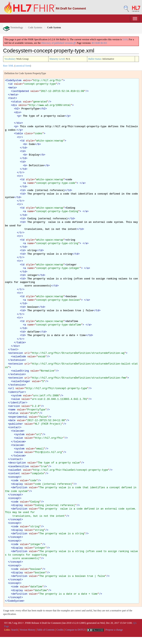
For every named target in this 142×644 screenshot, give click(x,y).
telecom (18, 431)
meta (13, 88)
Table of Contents (46, 630)
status (17, 102)
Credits (60, 630)
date (13, 421)
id (11, 84)
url (12, 389)
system (17, 396)
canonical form (23, 66)
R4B (98, 43)
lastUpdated (21, 91)
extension (16, 353)
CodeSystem (14, 81)
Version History (28, 630)
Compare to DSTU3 (75, 630)
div (15, 105)
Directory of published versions (59, 43)
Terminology (13, 27)
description (18, 463)
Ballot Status (95, 59)
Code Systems (35, 27)
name (13, 410)
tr (20, 137)
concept (15, 477)
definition (20, 488)
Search (15, 630)
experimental (18, 417)
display (18, 484)
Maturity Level (57, 59)
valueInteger (21, 381)
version (15, 406)
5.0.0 (125, 39)
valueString (21, 371)
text (13, 98)
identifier (17, 392)
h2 (17, 109)
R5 (93, 43)
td (23, 141)
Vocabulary (10, 59)
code (15, 481)
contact (15, 428)
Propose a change (114, 630)
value (16, 399)
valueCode (19, 357)
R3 (106, 43)
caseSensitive (19, 467)
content (15, 474)
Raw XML (8, 66)
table (19, 134)
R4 (102, 43)
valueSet (16, 470)
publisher (16, 424)
